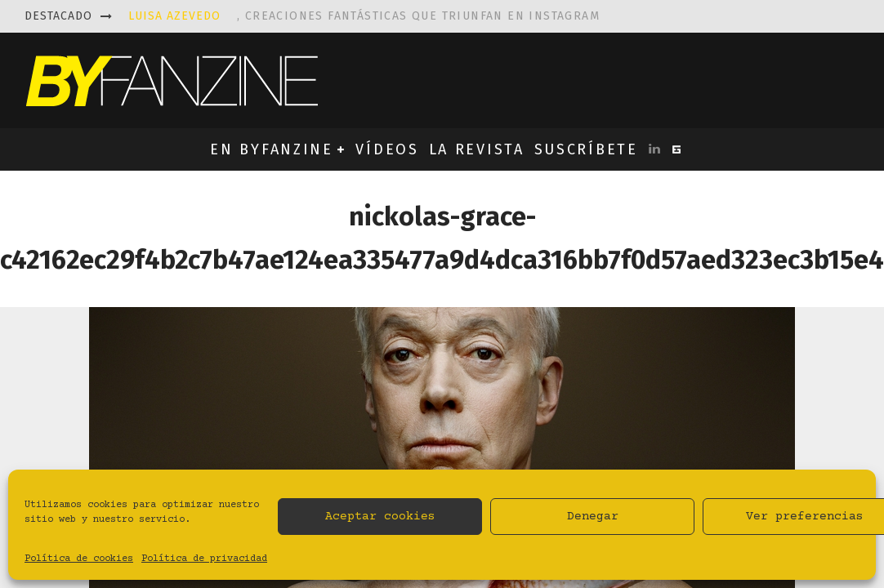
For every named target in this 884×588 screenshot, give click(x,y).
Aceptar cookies (380, 517)
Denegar (593, 517)
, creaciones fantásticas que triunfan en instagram (364, 16)
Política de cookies (79, 559)
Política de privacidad (204, 559)
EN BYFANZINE (271, 149)
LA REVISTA (477, 149)
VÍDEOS (387, 149)
